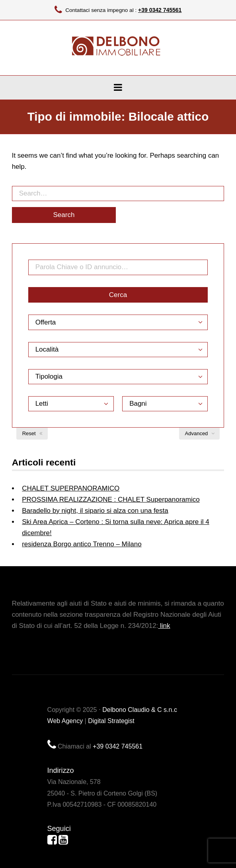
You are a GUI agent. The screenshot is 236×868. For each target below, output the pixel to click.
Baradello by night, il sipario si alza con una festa (95, 511)
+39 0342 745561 (160, 10)
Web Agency (65, 721)
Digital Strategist (111, 721)
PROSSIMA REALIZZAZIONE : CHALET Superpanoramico (111, 499)
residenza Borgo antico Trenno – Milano (82, 544)
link (164, 626)
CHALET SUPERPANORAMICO (71, 488)
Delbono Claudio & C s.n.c (140, 710)
